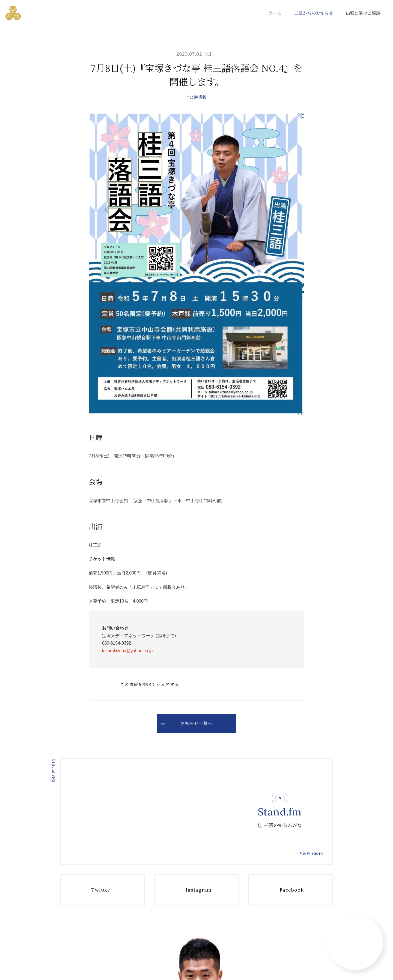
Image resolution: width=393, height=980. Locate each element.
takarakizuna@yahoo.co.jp (127, 651)
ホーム (275, 13)
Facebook (282, 890)
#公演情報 (196, 97)
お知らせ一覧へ (187, 723)
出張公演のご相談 (363, 13)
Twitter (91, 890)
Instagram (189, 890)
